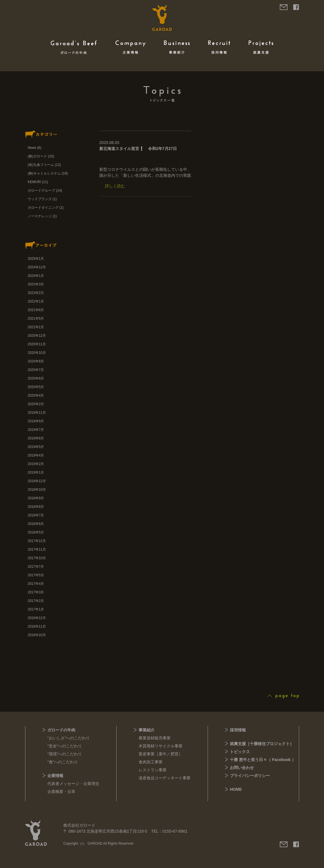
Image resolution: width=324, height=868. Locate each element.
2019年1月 (36, 472)
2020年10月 (37, 353)
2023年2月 (36, 293)
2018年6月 (36, 524)
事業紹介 (147, 730)
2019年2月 (36, 464)
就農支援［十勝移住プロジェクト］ (262, 744)
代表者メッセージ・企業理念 (73, 784)
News (32, 148)
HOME (236, 789)
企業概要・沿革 (61, 792)
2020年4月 (36, 396)
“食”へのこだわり (63, 762)
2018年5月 (36, 532)
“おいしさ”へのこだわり (69, 738)
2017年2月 (36, 601)
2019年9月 (36, 421)
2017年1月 (36, 609)
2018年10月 (37, 490)
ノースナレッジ (40, 216)
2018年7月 (36, 515)
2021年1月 (36, 327)
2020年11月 (37, 344)
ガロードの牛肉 (61, 730)
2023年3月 (36, 284)
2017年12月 (37, 541)
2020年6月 (36, 378)
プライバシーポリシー (250, 776)
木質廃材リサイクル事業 (161, 746)
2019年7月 (36, 430)
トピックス (240, 752)
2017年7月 (36, 567)
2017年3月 (36, 592)
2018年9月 (36, 498)
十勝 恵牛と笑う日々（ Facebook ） (263, 760)
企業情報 (55, 776)
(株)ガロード (37, 156)
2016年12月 (37, 618)
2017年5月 (36, 575)
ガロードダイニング (43, 208)
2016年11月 (37, 626)
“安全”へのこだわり (65, 746)
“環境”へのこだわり (65, 754)
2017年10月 (37, 558)
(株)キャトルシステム (44, 173)
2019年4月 (36, 455)
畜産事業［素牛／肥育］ (161, 754)
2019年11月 (37, 413)
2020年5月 (36, 387)
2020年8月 (36, 361)
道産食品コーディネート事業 (165, 778)
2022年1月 (36, 301)
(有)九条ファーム (41, 165)
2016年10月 (37, 635)
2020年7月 (36, 370)
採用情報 (238, 730)
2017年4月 (36, 584)
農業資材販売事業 (155, 738)
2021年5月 (36, 319)
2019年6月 (36, 438)
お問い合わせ (242, 768)
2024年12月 (37, 267)
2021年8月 (36, 310)
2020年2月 (36, 404)
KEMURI (34, 182)
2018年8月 (36, 507)
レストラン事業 (153, 770)
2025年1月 (36, 259)
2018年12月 (37, 481)
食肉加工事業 (151, 762)
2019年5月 (36, 447)
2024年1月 (36, 276)
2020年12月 (37, 336)
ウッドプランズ (40, 199)
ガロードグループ (41, 190)
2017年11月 (37, 549)
